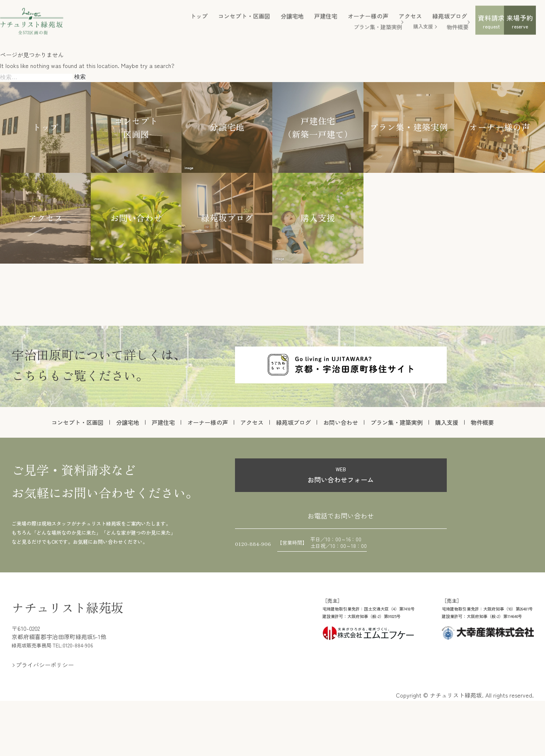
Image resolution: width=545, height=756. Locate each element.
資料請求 (441, 27)
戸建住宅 (263, 21)
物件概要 (393, 31)
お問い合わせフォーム (341, 475)
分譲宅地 (229, 21)
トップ (136, 21)
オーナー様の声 (305, 21)
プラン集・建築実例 (313, 31)
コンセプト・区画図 (181, 21)
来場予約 (501, 27)
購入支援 (359, 31)
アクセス (347, 21)
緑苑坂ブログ (387, 21)
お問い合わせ (341, 422)
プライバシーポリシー (45, 716)
